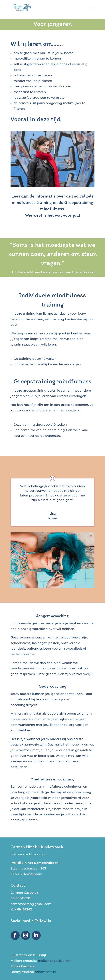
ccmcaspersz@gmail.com (31, 904)
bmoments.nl (45, 972)
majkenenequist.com (55, 961)
